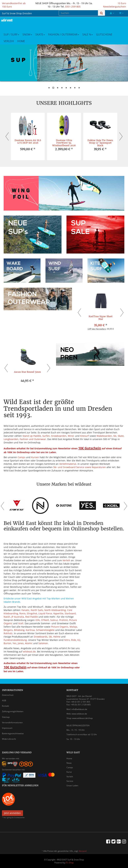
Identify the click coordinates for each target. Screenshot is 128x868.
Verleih (9, 41)
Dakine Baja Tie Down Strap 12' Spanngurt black (100, 143)
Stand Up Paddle (32, 436)
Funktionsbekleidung (15, 640)
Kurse (69, 772)
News (69, 763)
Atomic (29, 643)
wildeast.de (29, 652)
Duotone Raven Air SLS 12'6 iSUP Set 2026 (28, 142)
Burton (7, 643)
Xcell (21, 623)
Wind (71, 436)
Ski (115, 436)
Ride (74, 640)
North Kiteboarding (55, 610)
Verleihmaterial (68, 464)
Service (70, 781)
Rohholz (8, 633)
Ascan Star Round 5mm (27, 372)
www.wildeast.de (79, 714)
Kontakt (5, 706)
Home (21, 41)
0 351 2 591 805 (83, 702)
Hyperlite (58, 613)
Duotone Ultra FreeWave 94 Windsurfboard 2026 (64, 143)
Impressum (7, 728)
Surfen (46, 436)
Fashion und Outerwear (33, 439)
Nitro (67, 640)
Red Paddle (32, 617)
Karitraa (30, 630)
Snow (27, 34)
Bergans (8, 630)
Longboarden (11, 439)
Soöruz (54, 620)
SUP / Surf (11, 34)
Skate (40, 34)
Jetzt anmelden (12, 813)
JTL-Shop (70, 863)
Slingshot (32, 613)
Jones (21, 643)
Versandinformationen (12, 723)
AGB (4, 700)
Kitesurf (85, 436)
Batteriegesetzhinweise (13, 733)
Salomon (43, 643)
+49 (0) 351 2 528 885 (81, 705)
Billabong (19, 630)
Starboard (70, 613)
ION (38, 620)
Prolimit (64, 620)
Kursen (35, 457)
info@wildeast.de (79, 709)
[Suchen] (78, 13)
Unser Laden (72, 786)
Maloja (73, 627)
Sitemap (6, 717)
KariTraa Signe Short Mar (101, 318)
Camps (21, 457)
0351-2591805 (73, 7)
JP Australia (18, 617)
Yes (14, 643)
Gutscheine (104, 34)
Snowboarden (59, 436)
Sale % (88, 34)
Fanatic (25, 610)
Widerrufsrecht (9, 739)
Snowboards (41, 637)
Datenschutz (8, 695)
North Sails (37, 610)
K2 (79, 640)
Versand (83, 851)
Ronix (22, 613)
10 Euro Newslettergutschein (115, 5)
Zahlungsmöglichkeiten (13, 711)
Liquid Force (45, 613)
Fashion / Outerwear (64, 34)
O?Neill (45, 620)
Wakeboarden (104, 436)
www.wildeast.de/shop (82, 718)
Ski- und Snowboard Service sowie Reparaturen (80, 467)
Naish (7, 617)
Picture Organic (60, 627)
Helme (57, 637)
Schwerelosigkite (45, 630)
